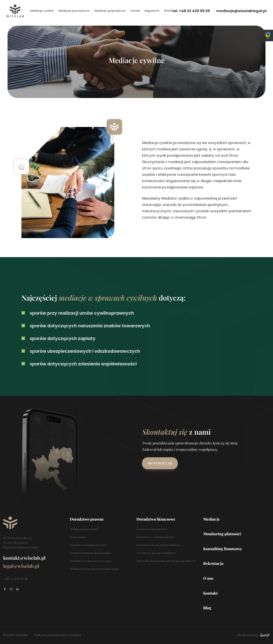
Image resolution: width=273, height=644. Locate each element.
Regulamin (152, 11)
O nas (208, 578)
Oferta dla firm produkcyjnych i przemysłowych (166, 561)
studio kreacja (253, 635)
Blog (207, 608)
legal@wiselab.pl (21, 566)
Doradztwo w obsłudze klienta (155, 537)
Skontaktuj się (160, 463)
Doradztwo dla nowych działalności (158, 545)
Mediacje (211, 519)
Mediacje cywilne (42, 11)
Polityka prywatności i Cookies (58, 635)
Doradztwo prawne (87, 519)
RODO (168, 11)
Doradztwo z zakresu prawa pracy (91, 561)
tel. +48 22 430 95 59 (191, 11)
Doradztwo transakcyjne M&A (89, 545)
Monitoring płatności (222, 534)
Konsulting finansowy (223, 549)
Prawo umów (78, 537)
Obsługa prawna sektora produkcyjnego (94, 569)
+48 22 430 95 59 (15, 578)
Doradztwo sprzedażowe (152, 529)
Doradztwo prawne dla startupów (91, 553)
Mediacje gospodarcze (110, 11)
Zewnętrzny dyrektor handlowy (156, 553)
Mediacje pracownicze (74, 11)
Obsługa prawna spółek (84, 529)
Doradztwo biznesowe (156, 519)
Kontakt (210, 593)
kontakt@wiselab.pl (24, 558)
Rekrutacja (213, 563)
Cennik (135, 11)
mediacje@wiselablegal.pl (241, 11)
